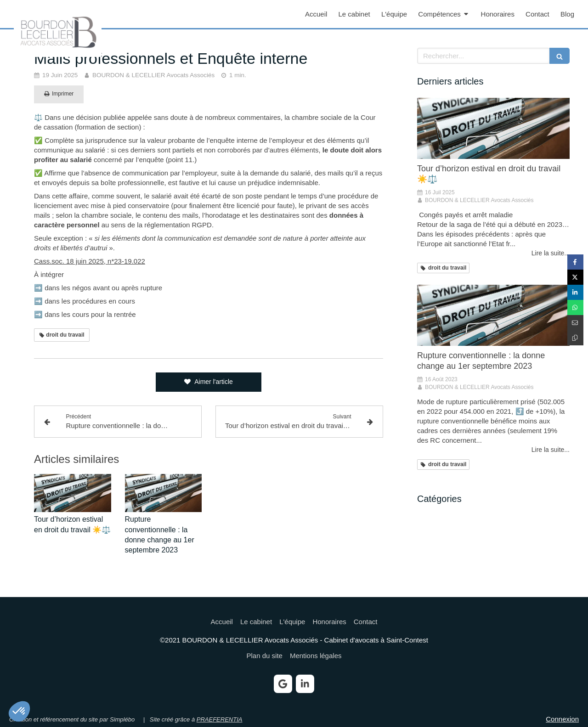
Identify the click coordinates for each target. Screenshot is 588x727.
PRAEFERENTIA (220, 719)
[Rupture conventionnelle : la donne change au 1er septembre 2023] (493, 315)
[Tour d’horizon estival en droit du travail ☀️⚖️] (493, 128)
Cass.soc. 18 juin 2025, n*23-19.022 (90, 261)
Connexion (562, 719)
